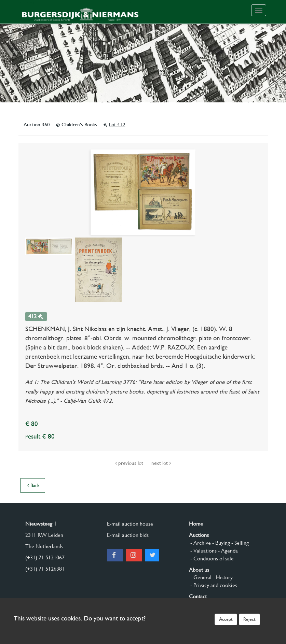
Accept (226, 619)
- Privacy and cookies (213, 585)
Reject (249, 619)
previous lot (130, 463)
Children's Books (77, 125)
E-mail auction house (130, 524)
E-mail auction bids (128, 535)
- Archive (200, 543)
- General (200, 577)
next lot (161, 463)
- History (222, 577)
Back (33, 485)
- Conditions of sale (211, 559)
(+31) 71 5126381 (45, 569)
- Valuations (203, 551)
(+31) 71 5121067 (45, 557)
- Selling (239, 543)
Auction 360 (37, 125)
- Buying (220, 543)
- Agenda (227, 551)
